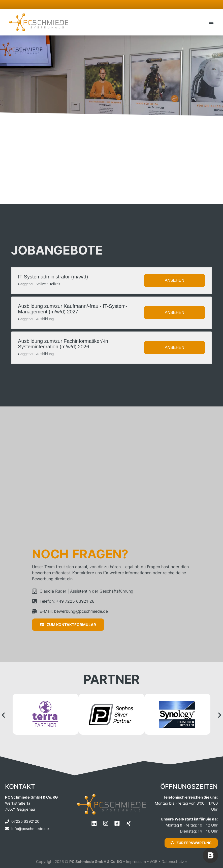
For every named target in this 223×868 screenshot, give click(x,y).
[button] (211, 22)
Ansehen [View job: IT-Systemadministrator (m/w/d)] (174, 281)
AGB (154, 862)
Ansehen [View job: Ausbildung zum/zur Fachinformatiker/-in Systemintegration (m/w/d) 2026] (174, 348)
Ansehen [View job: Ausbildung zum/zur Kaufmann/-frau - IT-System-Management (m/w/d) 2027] (174, 313)
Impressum (136, 862)
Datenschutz (173, 862)
